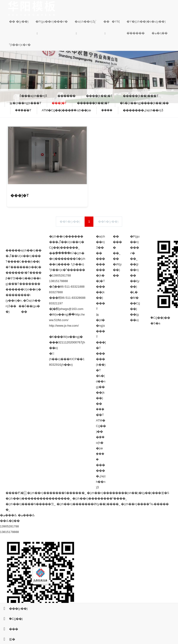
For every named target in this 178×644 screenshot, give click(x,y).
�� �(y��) (19, 21)
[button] (52, 33)
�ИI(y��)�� (117, 270)
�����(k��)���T (141, 96)
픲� (8, 639)
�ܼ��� (107, 110)
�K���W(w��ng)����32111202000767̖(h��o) (67, 342)
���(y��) (14, 609)
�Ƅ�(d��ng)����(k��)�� (144, 103)
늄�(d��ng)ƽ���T (25, 103)
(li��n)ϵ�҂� (20, 45)
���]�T (59, 103)
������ (117, 242)
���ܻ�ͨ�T (23, 110)
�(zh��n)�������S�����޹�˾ (57, 493)
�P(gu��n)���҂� (52, 21)
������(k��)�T (93, 103)
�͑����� (136, 33)
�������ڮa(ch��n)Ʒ (143, 110)
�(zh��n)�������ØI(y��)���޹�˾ (88, 504)
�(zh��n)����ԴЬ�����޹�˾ (145, 504)
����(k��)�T (99, 96)
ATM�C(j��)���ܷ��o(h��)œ (66, 110)
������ (67, 96)
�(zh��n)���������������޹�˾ (38, 498)
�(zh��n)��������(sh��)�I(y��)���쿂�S (128, 493)
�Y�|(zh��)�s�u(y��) (146, 21)
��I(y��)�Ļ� (135, 287)
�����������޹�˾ (8, 510)
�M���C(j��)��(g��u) (135, 309)
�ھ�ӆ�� (160, 33)
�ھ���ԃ (8, 515)
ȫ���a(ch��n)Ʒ (33, 96)
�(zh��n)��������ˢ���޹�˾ (100, 498)
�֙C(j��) (11, 619)
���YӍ (111, 21)
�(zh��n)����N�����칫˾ (31, 504)
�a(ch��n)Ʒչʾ (86, 21)
